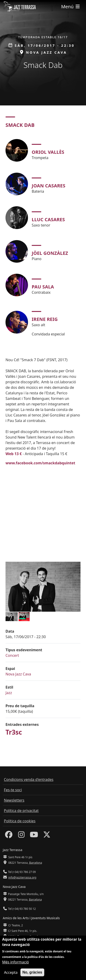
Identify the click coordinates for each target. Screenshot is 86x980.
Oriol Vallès (48, 152)
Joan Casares (49, 186)
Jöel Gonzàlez (50, 253)
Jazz (9, 693)
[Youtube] (34, 836)
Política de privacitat (21, 811)
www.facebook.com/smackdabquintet (40, 463)
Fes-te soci (13, 790)
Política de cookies (20, 821)
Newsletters (14, 800)
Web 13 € (14, 454)
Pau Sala (43, 287)
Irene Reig (45, 319)
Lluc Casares (48, 220)
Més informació (15, 962)
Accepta (11, 972)
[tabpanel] (43, 238)
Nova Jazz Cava (18, 674)
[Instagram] (21, 836)
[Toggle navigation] (71, 7)
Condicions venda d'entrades (29, 779)
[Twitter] (47, 836)
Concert (12, 655)
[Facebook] (9, 836)
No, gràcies (32, 972)
